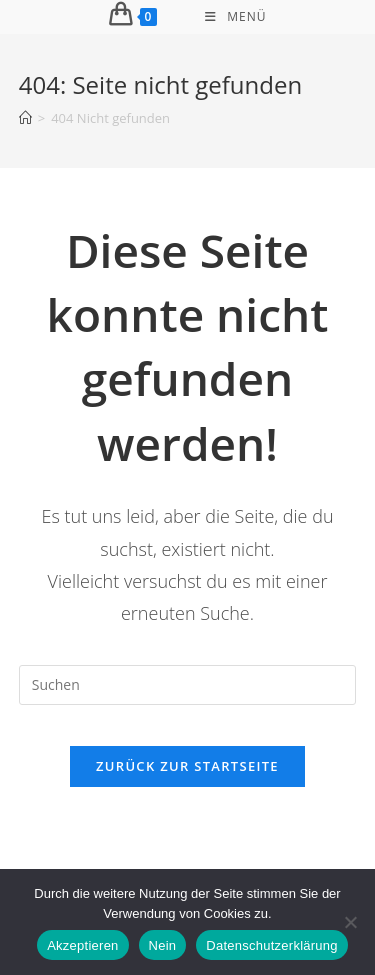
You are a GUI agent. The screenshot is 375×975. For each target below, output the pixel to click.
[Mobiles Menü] (235, 17)
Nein (163, 945)
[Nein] (350, 922)
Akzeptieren (82, 945)
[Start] (25, 118)
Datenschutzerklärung (271, 945)
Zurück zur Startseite (187, 766)
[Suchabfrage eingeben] (188, 685)
